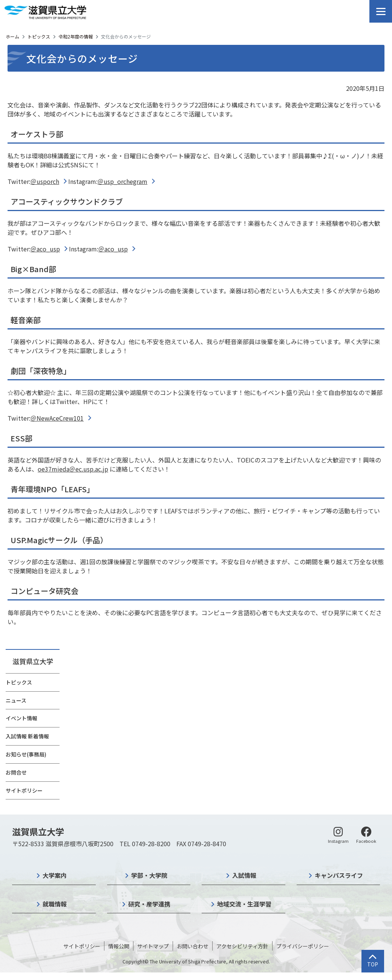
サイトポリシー (24, 790)
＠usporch (45, 181)
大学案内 (55, 875)
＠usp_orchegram (122, 181)
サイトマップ (153, 946)
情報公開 (119, 946)
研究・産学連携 (149, 904)
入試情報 (244, 875)
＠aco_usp (45, 249)
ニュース (16, 700)
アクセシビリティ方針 (242, 946)
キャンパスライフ (339, 875)
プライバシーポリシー (303, 946)
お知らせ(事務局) (26, 754)
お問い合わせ (193, 946)
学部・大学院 (149, 875)
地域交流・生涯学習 (244, 904)
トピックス (39, 36)
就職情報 (55, 904)
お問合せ (16, 772)
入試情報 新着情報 (27, 736)
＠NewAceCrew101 (57, 418)
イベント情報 (21, 718)
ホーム (12, 36)
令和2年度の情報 (76, 36)
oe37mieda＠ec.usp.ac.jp (73, 469)
